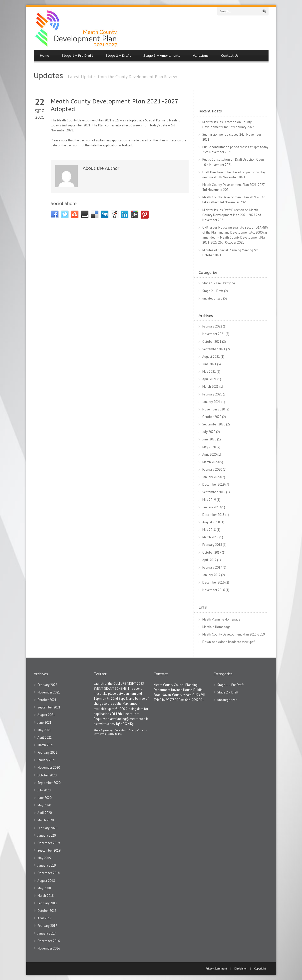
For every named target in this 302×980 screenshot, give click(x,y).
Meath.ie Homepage (216, 627)
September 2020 (214, 424)
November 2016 (214, 590)
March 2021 (210, 387)
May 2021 (209, 372)
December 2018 (213, 515)
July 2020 (209, 432)
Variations (201, 56)
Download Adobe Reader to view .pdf (228, 642)
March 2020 (210, 462)
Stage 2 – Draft (118, 56)
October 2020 (212, 417)
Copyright (260, 969)
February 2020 (212, 470)
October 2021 (212, 342)
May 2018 (209, 530)
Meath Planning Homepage (221, 619)
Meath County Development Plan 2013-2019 (234, 634)
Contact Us (230, 56)
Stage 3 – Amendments (162, 56)
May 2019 (209, 500)
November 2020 (214, 409)
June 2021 (209, 364)
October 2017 (212, 552)
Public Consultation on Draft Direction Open (233, 160)
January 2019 (211, 507)
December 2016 (213, 582)
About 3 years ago (104, 730)
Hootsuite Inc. (114, 734)
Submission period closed (220, 135)
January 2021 (211, 402)
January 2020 (211, 477)
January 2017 (211, 575)
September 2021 (214, 349)
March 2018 (210, 537)
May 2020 (209, 447)
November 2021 (214, 334)
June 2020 (209, 439)
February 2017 (212, 567)
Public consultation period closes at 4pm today (235, 147)
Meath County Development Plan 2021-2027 (233, 185)
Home (45, 56)
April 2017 (209, 560)
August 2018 (211, 522)
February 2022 (212, 326)
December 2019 (213, 485)
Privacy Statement (217, 969)
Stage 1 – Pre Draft (77, 56)
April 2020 (209, 455)
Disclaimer (241, 969)
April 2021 (209, 379)
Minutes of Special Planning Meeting (228, 250)
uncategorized (212, 298)
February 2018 (212, 545)
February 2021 (212, 394)
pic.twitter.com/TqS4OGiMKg (114, 724)
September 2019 (214, 492)
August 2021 (211, 357)
